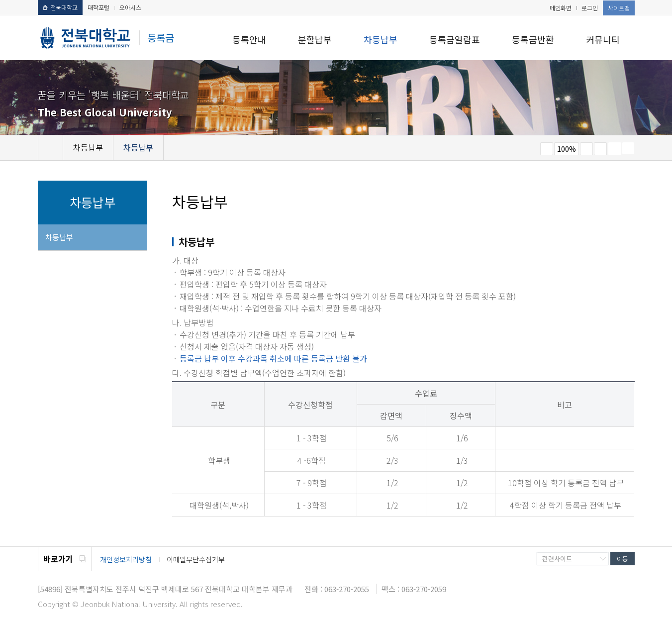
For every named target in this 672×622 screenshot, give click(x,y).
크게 (586, 149)
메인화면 (561, 8)
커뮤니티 (603, 39)
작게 (547, 149)
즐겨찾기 (600, 149)
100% (567, 149)
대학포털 (98, 7)
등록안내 (249, 39)
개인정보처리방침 (126, 559)
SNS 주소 (628, 148)
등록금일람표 (455, 39)
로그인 (590, 8)
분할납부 (315, 39)
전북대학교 (60, 7)
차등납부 (381, 39)
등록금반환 (533, 39)
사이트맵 (619, 8)
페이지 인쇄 (615, 149)
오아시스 (130, 7)
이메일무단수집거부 (196, 559)
